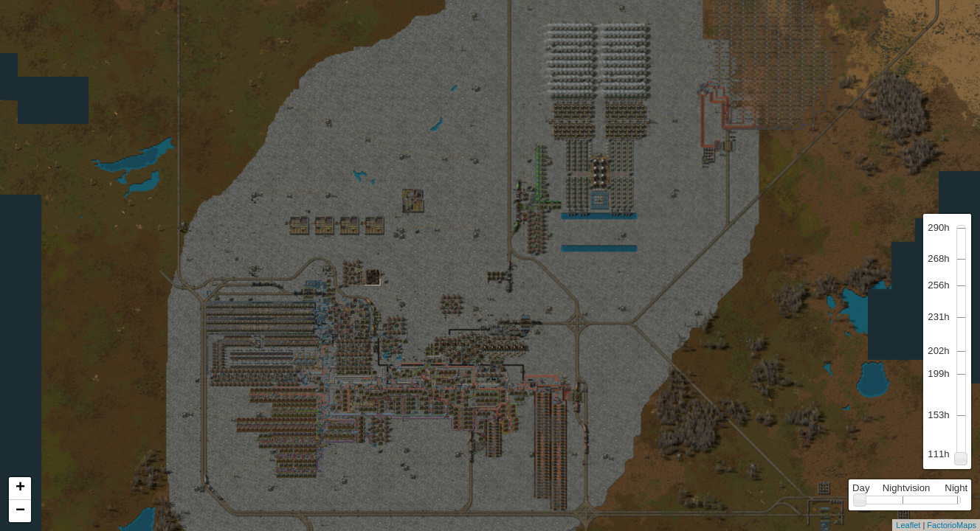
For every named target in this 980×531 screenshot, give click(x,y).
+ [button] (20, 488)
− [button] (20, 511)
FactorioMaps (952, 525)
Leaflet (908, 525)
